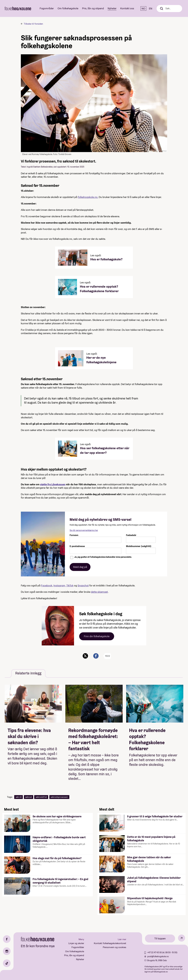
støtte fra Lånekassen (53, 484)
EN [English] (151, 8)
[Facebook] (7, 939)
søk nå (19, 797)
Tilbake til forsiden (33, 24)
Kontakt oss (127, 8)
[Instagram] (7, 951)
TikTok (70, 585)
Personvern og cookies (114, 947)
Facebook (47, 585)
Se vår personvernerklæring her (84, 530)
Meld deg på (80, 567)
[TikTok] (7, 963)
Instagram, (60, 585)
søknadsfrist (41, 797)
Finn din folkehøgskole (97, 636)
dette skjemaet (99, 592)
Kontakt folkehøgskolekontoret (110, 943)
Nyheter (112, 8)
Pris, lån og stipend (93, 8)
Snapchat (83, 585)
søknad (28, 797)
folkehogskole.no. (88, 197)
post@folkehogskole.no (158, 956)
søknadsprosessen (59, 797)
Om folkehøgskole (68, 8)
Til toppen (160, 938)
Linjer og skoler (76, 943)
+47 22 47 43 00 (155, 952)
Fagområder (47, 8)
